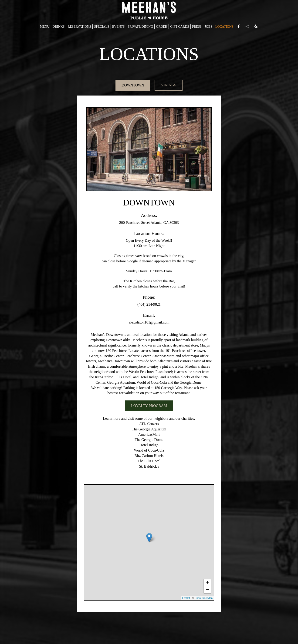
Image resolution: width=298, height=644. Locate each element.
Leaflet (186, 598)
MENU (45, 27)
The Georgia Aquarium (149, 429)
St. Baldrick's (149, 467)
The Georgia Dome (149, 440)
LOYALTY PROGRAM (149, 406)
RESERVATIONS (80, 27)
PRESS (197, 27)
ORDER (161, 27)
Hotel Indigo (149, 445)
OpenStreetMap (203, 598)
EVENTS (119, 27)
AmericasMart (149, 435)
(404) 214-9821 (149, 305)
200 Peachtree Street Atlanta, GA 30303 (149, 223)
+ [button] (208, 583)
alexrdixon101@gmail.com (149, 322)
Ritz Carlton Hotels (149, 456)
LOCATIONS (224, 27)
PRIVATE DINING (140, 27)
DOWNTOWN (133, 85)
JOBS (208, 27)
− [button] (208, 590)
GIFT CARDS (180, 27)
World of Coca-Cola (149, 451)
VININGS (169, 85)
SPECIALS (102, 27)
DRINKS (59, 27)
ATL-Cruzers (149, 424)
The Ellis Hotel (149, 461)
